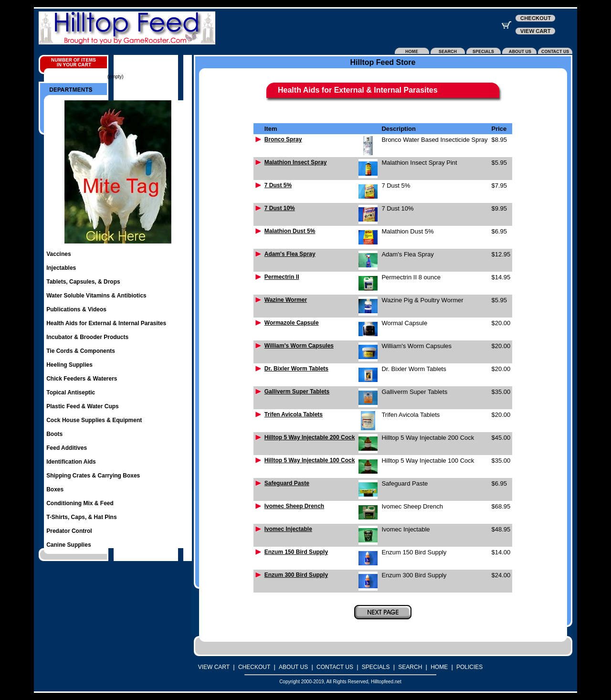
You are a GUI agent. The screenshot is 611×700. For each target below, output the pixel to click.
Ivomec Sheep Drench (294, 506)
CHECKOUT (254, 667)
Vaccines (58, 254)
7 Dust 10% (280, 208)
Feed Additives (67, 448)
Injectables (61, 268)
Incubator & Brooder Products (87, 337)
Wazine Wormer (286, 300)
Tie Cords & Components (81, 351)
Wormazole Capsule (292, 323)
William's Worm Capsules (299, 346)
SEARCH (410, 667)
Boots (54, 434)
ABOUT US (293, 667)
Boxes (55, 489)
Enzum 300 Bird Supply (296, 575)
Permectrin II (282, 277)
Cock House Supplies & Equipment (94, 420)
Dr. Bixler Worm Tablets (296, 369)
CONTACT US (335, 667)
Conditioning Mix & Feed (80, 503)
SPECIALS (376, 667)
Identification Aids (71, 462)
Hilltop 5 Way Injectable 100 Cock (310, 460)
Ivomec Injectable (288, 529)
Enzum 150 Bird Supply (296, 552)
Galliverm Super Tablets (297, 392)
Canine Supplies (68, 545)
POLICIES (469, 667)
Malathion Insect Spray (296, 162)
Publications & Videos (76, 309)
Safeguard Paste (287, 483)
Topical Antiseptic (71, 392)
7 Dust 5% (278, 185)
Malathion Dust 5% (290, 231)
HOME (439, 667)
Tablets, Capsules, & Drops (83, 282)
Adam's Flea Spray (290, 254)
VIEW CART (214, 667)
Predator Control (69, 531)
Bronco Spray (283, 139)
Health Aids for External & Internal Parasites (106, 323)
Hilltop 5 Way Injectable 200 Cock (310, 437)
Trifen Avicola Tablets (294, 414)
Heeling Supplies (69, 365)
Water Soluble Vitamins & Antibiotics (96, 296)
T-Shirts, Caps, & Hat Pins (81, 517)
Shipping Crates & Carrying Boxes (93, 476)
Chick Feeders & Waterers (82, 379)
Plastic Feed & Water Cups (83, 406)
